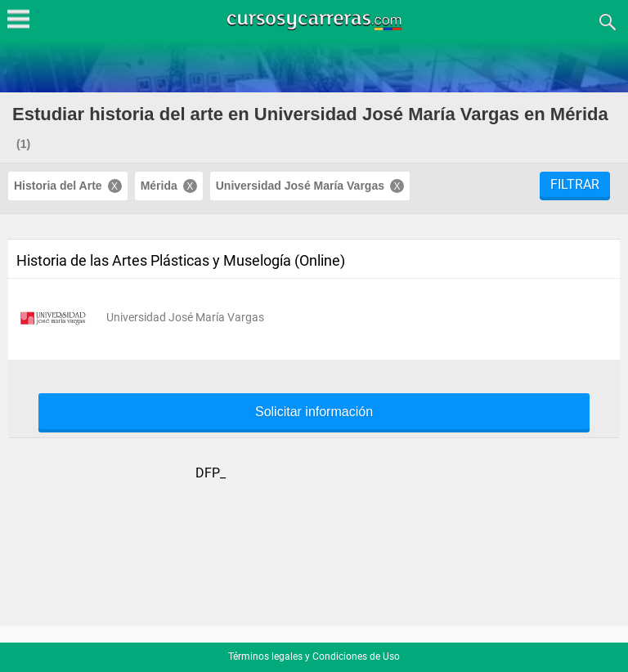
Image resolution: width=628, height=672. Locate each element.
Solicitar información (314, 412)
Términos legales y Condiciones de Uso (314, 656)
